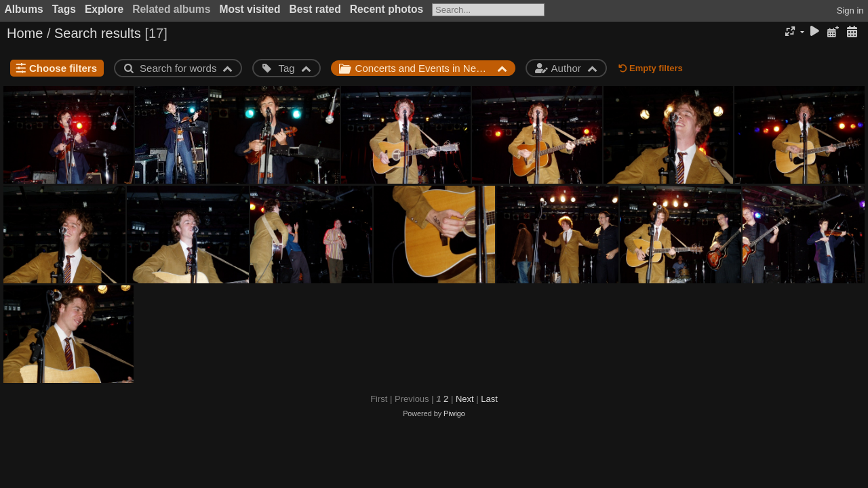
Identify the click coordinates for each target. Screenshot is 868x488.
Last (489, 399)
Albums (24, 9)
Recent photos (387, 9)
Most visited (250, 9)
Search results (98, 33)
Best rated (315, 9)
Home (25, 33)
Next (465, 399)
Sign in (850, 11)
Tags (64, 9)
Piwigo (454, 413)
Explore (104, 9)
